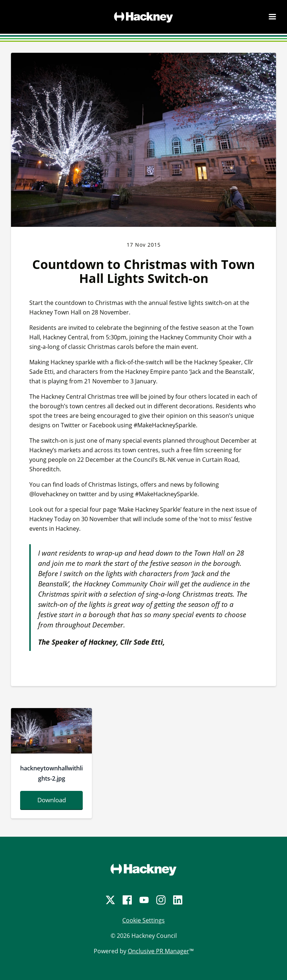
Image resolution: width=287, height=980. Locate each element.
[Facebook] (127, 900)
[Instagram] (160, 900)
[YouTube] (143, 900)
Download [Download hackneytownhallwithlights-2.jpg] (52, 800)
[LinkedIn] (177, 900)
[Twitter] (110, 900)
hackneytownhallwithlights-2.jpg (51, 773)
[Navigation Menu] (272, 16)
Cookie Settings (143, 920)
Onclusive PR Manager (159, 951)
